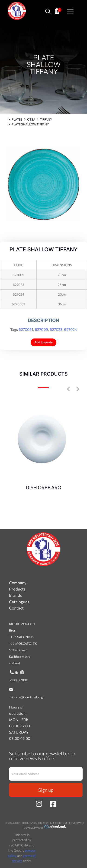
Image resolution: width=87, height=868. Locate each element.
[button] (68, 389)
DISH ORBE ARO (43, 487)
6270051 (26, 329)
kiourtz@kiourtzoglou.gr (27, 697)
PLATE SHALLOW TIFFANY (44, 64)
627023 (56, 329)
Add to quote (43, 342)
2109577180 (18, 680)
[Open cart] (58, 11)
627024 (71, 329)
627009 (41, 329)
